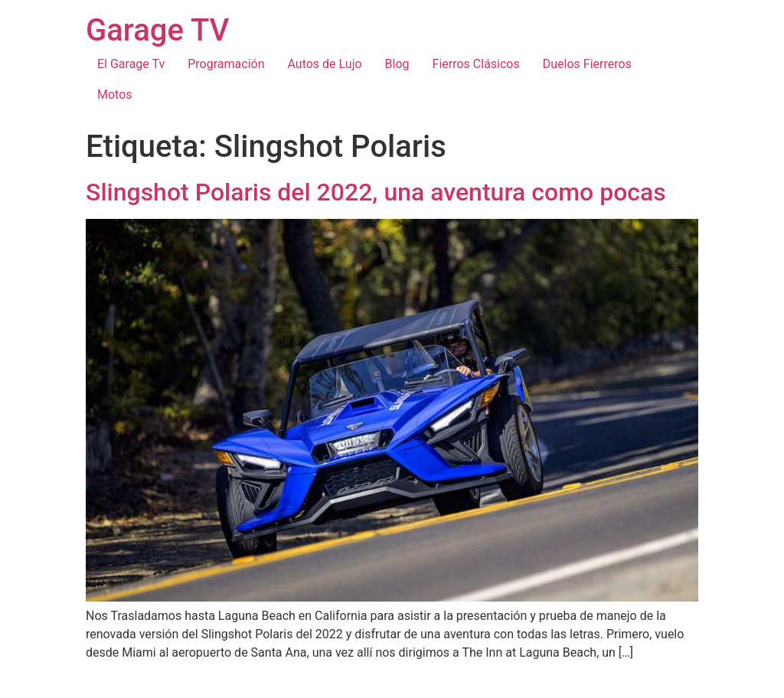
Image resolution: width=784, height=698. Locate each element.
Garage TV (157, 30)
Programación (226, 64)
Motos (115, 95)
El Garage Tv (131, 64)
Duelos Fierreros (587, 64)
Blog (397, 64)
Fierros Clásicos (476, 64)
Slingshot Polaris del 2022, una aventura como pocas (376, 192)
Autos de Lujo (324, 64)
